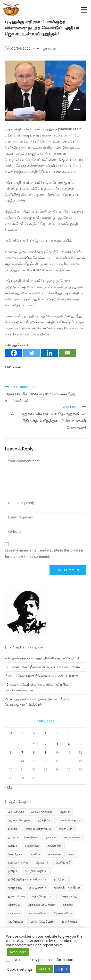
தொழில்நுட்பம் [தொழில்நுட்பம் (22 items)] (43, 896)
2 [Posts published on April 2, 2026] (45, 744)
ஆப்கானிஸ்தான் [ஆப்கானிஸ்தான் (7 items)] (19, 820)
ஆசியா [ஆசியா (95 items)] (65, 812)
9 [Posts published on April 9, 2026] (45, 752)
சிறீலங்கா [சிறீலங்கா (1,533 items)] (55, 854)
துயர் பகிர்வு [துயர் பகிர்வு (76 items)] (16, 896)
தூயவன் (49, 48)
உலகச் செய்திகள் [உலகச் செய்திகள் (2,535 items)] (69, 820)
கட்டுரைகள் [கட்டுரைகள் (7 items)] (72, 837)
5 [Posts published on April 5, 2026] (80, 744)
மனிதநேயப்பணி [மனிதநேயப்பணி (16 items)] (42, 922)
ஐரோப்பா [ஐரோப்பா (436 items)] (66, 829)
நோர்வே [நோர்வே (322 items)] (14, 905)
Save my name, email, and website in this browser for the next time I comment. (44, 553)
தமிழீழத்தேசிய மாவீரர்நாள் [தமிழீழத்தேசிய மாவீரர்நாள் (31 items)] (27, 879)
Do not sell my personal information (43, 960)
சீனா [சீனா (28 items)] (72, 854)
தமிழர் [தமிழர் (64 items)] (13, 871)
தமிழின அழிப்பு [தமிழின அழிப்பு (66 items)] (36, 871)
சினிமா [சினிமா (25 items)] (36, 854)
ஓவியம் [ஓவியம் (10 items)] (51, 837)
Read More (18, 952)
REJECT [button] (62, 969)
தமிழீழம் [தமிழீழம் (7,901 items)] (60, 879)
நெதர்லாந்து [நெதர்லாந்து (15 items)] (69, 896)
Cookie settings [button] (20, 969)
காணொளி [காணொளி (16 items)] (54, 846)
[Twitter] (32, 353)
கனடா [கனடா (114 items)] (12, 846)
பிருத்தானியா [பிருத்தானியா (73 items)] (63, 913)
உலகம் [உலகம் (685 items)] (13, 829)
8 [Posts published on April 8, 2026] (34, 752)
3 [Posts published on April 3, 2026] (57, 744)
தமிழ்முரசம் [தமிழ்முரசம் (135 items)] (38, 888)
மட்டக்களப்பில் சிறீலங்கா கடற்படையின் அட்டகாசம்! (43, 667)
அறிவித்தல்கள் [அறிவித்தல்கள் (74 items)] (42, 812)
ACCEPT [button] (45, 969)
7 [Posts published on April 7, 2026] (22, 752)
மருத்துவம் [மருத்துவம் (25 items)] (70, 922)
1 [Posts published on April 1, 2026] (34, 744)
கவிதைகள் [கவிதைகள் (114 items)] (32, 846)
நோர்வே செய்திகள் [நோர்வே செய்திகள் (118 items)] (41, 905)
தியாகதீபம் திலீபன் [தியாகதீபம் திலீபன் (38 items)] (67, 888)
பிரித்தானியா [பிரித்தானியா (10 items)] (37, 913)
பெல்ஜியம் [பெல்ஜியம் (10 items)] (16, 922)
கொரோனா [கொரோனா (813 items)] (16, 854)
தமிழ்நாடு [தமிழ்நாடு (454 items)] (15, 888)
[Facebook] (14, 353)
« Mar (9, 787)
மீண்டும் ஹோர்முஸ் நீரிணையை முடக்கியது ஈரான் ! (42, 676)
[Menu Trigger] (84, 10)
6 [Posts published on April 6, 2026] (11, 752)
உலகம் (17, 367)
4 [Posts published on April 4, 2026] (69, 744)
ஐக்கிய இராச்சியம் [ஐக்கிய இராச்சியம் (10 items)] (38, 829)
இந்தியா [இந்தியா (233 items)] (44, 820)
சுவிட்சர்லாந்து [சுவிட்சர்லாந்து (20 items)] (18, 862)
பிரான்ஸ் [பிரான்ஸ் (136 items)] (14, 913)
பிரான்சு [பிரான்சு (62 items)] (68, 905)
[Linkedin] (50, 353)
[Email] (68, 353)
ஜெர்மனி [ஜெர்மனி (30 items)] (42, 862)
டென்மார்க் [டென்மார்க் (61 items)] (63, 862)
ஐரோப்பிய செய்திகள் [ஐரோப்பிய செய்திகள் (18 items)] (23, 837)
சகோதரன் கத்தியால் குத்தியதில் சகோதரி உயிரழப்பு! (42, 658)
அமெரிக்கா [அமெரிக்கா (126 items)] (16, 812)
